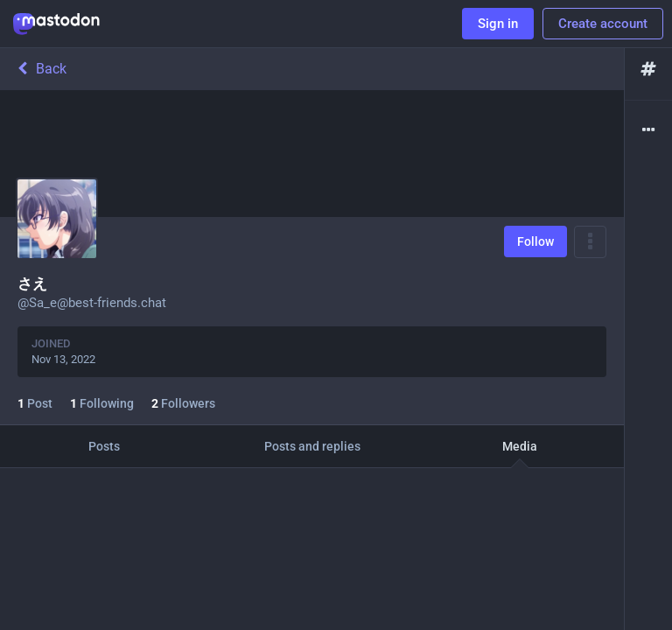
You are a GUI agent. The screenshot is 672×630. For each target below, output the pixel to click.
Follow (535, 241)
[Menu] (590, 242)
